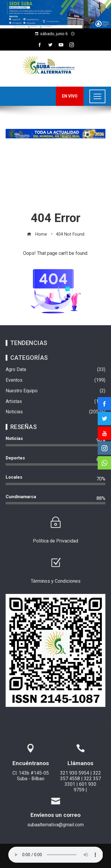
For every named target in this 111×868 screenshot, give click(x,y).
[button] (55, 14)
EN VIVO (70, 96)
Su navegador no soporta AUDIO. (56, 855)
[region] (55, 14)
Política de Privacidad (55, 541)
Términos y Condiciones (56, 581)
